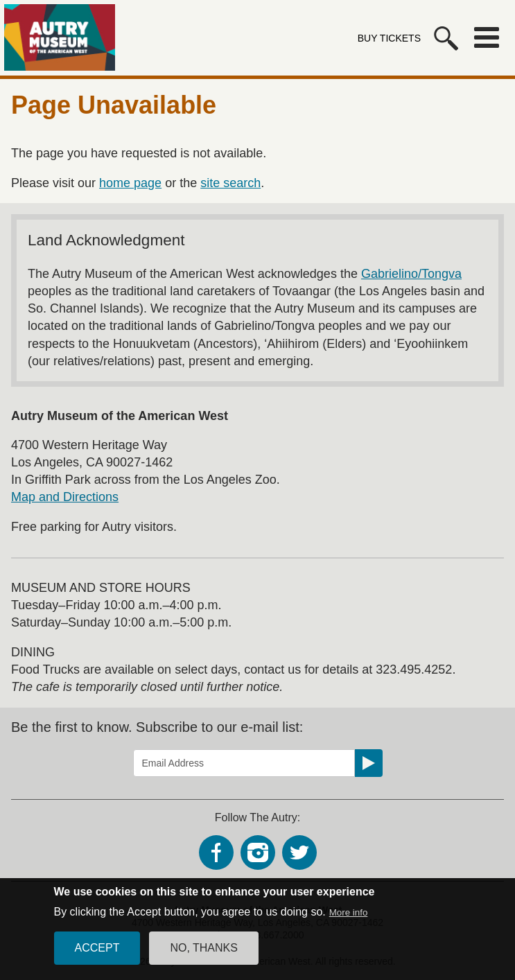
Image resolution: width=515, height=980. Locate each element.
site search (230, 183)
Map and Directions (65, 497)
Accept (97, 957)
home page (130, 183)
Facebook (216, 852)
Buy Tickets (389, 38)
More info (349, 921)
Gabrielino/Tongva (411, 274)
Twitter (299, 852)
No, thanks (204, 957)
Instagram (258, 852)
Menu (487, 37)
